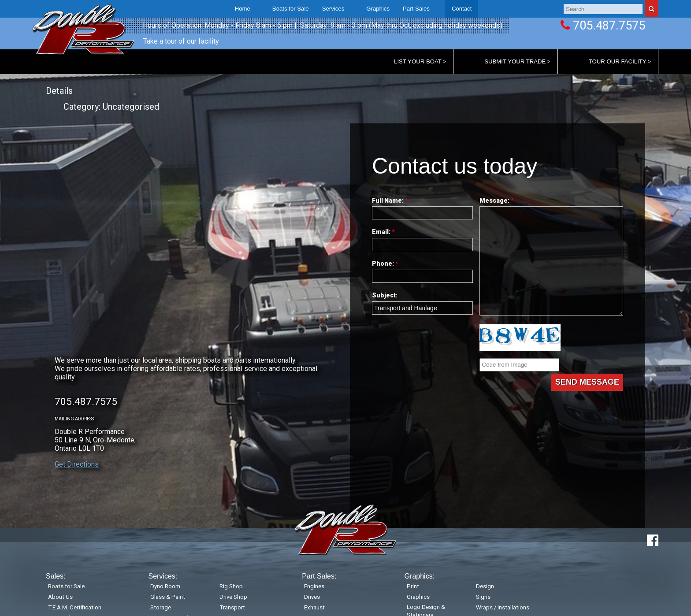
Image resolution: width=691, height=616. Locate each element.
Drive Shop (233, 597)
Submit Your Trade (515, 61)
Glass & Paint (168, 597)
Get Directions (77, 464)
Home (243, 9)
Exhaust (314, 607)
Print (413, 586)
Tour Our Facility (618, 61)
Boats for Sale (291, 9)
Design (485, 586)
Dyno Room (165, 586)
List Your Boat (418, 61)
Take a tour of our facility (181, 41)
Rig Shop (231, 586)
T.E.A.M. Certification (75, 607)
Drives (312, 597)
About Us (60, 597)
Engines (314, 586)
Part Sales (416, 9)
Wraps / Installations (503, 607)
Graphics (418, 597)
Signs (483, 597)
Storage (161, 607)
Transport (232, 607)
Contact (462, 9)
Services (333, 9)
